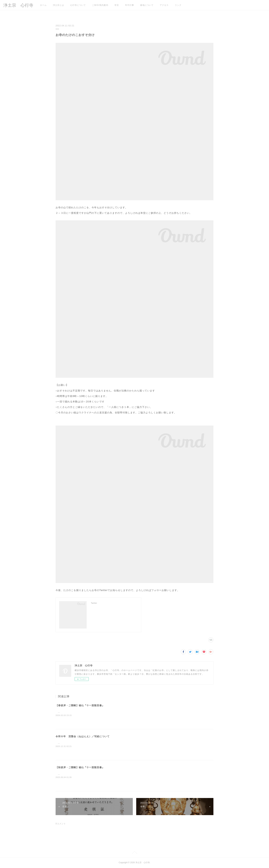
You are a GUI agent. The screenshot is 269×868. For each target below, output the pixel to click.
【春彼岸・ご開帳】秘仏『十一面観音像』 (80, 705)
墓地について (147, 5)
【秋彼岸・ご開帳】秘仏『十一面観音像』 (80, 767)
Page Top (134, 853)
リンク (178, 5)
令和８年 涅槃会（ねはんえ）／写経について (83, 736)
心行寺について (78, 5)
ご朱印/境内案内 (100, 5)
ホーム (43, 5)
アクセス (164, 5)
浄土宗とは (58, 5)
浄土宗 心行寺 (18, 5)
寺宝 (117, 5)
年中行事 (130, 5)
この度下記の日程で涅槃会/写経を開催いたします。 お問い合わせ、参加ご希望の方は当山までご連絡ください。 (114, 743)
